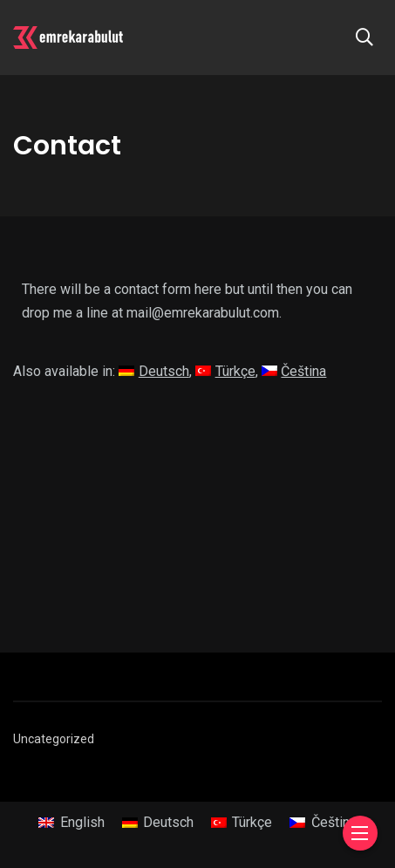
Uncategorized (54, 739)
